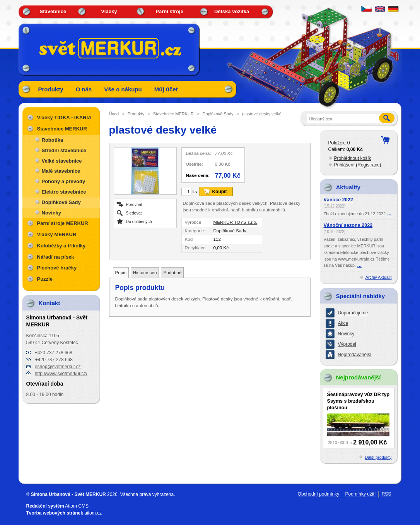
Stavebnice (53, 11)
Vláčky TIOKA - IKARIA (64, 118)
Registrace (368, 165)
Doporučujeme (353, 313)
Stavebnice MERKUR (173, 114)
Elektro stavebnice (64, 192)
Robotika (53, 140)
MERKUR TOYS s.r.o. (235, 222)
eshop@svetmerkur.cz (58, 367)
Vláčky (109, 11)
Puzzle (45, 279)
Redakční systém (45, 506)
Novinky (52, 213)
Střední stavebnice (64, 150)
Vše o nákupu (123, 89)
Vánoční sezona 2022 (348, 225)
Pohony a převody (64, 181)
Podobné (172, 272)
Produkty (51, 89)
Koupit (219, 192)
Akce (343, 323)
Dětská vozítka (232, 11)
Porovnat (134, 204)
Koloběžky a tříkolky (61, 246)
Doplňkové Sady (218, 114)
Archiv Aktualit (379, 277)
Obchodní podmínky (318, 494)
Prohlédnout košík (353, 158)
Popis (121, 272)
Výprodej (347, 344)
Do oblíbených (139, 221)
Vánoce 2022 (338, 200)
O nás (84, 89)
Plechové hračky (57, 268)
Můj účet (166, 89)
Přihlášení (344, 165)
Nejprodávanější (355, 355)
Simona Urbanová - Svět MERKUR (68, 494)
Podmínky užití (361, 494)
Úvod (114, 114)
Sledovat (134, 213)
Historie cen (145, 272)
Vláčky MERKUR (57, 234)
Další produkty (378, 457)
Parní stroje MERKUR (63, 223)
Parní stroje (169, 11)
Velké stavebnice (62, 161)
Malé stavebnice (61, 171)
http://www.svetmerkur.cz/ (61, 374)
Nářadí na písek (56, 257)
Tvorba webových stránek (55, 513)
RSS (387, 494)
